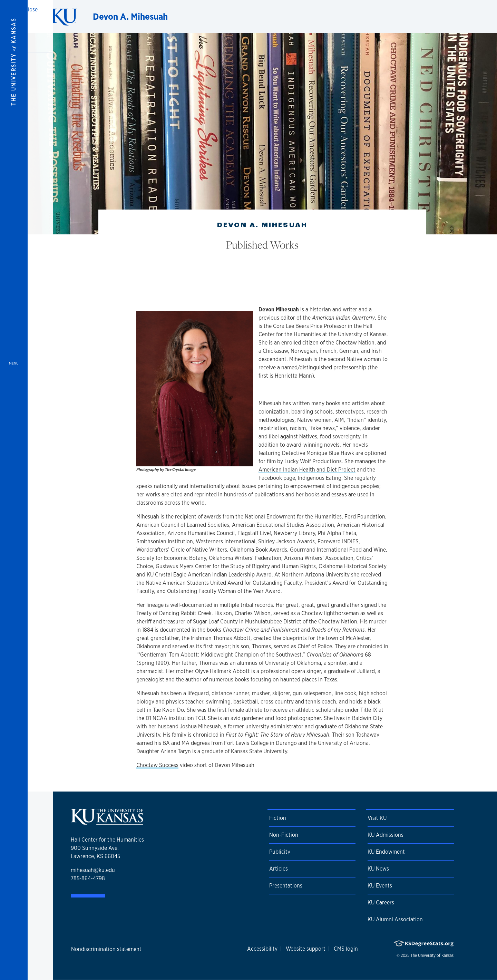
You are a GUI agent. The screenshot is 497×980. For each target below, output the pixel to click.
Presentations (286, 886)
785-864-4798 (88, 878)
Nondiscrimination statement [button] (106, 949)
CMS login (346, 949)
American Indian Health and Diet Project (307, 470)
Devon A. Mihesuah (130, 16)
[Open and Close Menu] (14, 490)
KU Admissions (386, 835)
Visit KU (377, 818)
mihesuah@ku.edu (93, 870)
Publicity (280, 852)
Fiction (278, 818)
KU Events (380, 886)
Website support (306, 949)
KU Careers (381, 903)
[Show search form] (467, 17)
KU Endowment (386, 852)
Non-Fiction (284, 835)
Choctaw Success (157, 765)
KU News (378, 869)
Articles (279, 869)
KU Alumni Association (395, 919)
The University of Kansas (432, 955)
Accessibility (262, 949)
